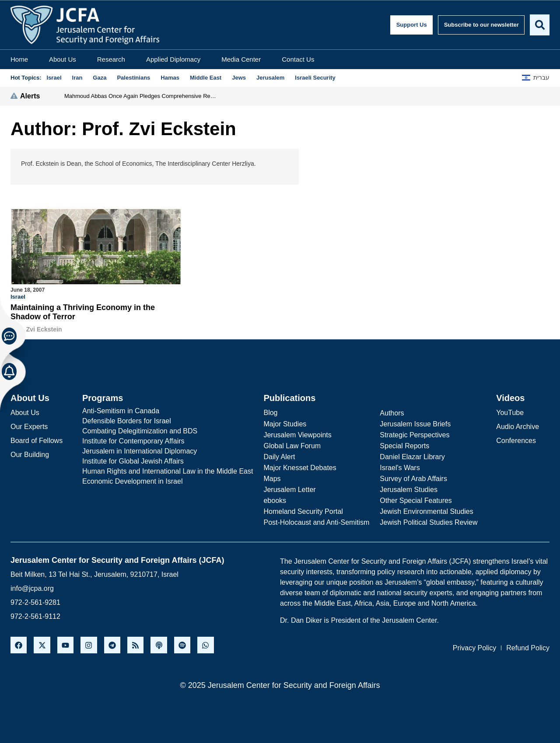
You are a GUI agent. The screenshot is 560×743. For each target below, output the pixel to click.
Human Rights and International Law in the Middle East (168, 471)
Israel (18, 297)
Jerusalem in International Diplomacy (140, 451)
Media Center (241, 59)
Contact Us (298, 59)
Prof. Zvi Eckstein (36, 329)
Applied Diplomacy (173, 59)
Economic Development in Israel (132, 481)
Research (111, 59)
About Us (63, 59)
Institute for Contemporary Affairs (133, 441)
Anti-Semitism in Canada (121, 410)
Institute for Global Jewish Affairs (133, 461)
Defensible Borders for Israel (127, 420)
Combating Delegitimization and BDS (140, 431)
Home (19, 59)
